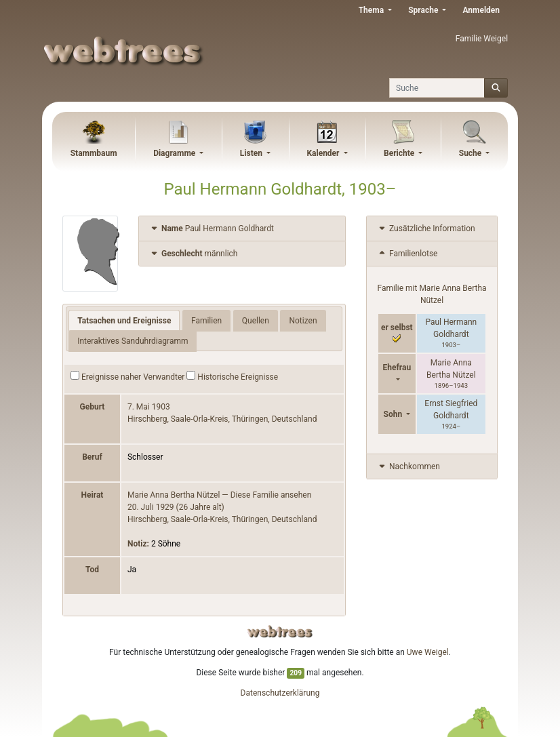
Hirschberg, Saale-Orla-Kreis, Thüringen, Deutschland (222, 419)
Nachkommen (408, 466)
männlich (194, 254)
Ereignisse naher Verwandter (127, 376)
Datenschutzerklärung (280, 693)
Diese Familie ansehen (271, 495)
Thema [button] (372, 10)
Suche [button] (472, 153)
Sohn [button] (394, 414)
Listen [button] (252, 153)
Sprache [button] (424, 10)
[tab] (242, 229)
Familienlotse (407, 254)
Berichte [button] (400, 153)
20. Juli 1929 (151, 507)
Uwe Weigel (428, 652)
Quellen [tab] (256, 321)
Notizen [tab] (303, 321)
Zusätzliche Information (426, 228)
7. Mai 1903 (149, 407)
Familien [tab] (206, 321)
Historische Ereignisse (232, 376)
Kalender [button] (324, 153)
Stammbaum (94, 153)
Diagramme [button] (175, 153)
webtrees (280, 632)
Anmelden (481, 10)
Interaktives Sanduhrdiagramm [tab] (133, 341)
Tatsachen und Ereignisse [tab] (124, 321)
